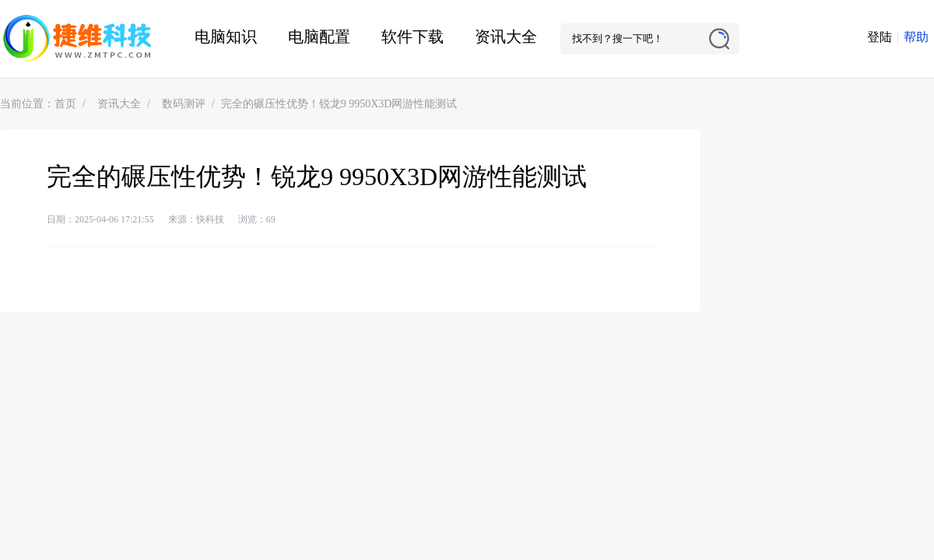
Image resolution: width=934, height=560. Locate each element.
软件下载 (413, 37)
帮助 (916, 37)
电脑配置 (319, 37)
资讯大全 (506, 37)
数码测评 (184, 104)
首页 (65, 104)
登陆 (880, 37)
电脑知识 (226, 37)
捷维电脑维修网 (78, 39)
